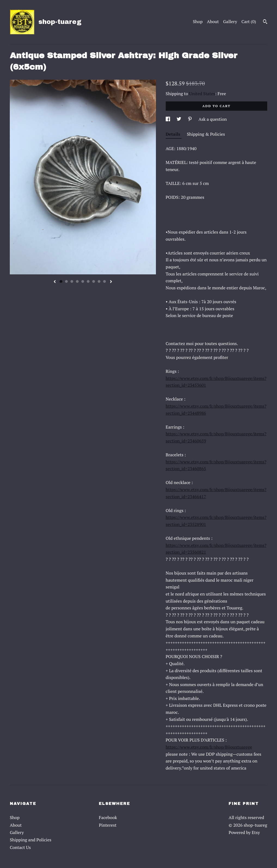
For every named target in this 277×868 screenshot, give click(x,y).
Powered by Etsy (244, 832)
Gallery (230, 21)
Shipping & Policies (206, 134)
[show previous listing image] (55, 282)
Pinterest (108, 825)
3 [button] (72, 281)
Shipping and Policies (31, 840)
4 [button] (77, 281)
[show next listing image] (111, 282)
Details (174, 134)
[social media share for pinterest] (190, 119)
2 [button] (66, 281)
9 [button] (104, 281)
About (213, 21)
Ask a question (213, 119)
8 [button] (99, 281)
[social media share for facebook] (168, 119)
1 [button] (61, 281)
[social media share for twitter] (179, 119)
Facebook (108, 817)
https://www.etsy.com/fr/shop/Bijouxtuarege (209, 747)
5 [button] (83, 281)
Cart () (249, 21)
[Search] (265, 22)
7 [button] (94, 281)
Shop (198, 21)
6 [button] (88, 281)
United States (202, 94)
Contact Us (20, 847)
